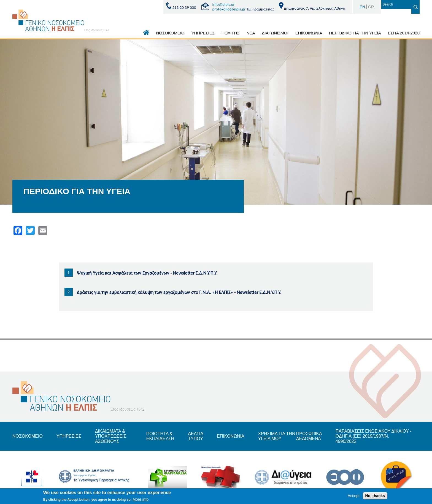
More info (141, 500)
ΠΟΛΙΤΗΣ (231, 33)
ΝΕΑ (251, 33)
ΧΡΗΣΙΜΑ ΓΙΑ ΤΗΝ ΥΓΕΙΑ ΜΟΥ (277, 436)
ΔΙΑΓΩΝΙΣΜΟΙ (275, 33)
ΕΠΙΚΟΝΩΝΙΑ (230, 436)
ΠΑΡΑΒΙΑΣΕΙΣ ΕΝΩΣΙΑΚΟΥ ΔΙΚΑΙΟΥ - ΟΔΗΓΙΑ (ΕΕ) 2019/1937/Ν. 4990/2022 (374, 436)
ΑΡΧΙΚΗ (146, 34)
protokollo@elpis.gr (229, 9)
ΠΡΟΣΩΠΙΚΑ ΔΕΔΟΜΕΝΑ (309, 436)
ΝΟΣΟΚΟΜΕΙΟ (170, 33)
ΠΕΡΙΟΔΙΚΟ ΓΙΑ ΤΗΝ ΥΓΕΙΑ (355, 33)
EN (362, 7)
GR (371, 7)
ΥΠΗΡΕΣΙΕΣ (203, 33)
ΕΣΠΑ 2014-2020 (404, 33)
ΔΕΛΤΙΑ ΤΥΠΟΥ (195, 436)
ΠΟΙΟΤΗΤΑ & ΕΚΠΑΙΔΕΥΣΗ (160, 436)
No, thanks (375, 497)
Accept (354, 497)
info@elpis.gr (224, 4)
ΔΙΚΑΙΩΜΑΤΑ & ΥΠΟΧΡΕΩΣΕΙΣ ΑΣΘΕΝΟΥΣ (111, 436)
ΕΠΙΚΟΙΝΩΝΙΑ (309, 33)
